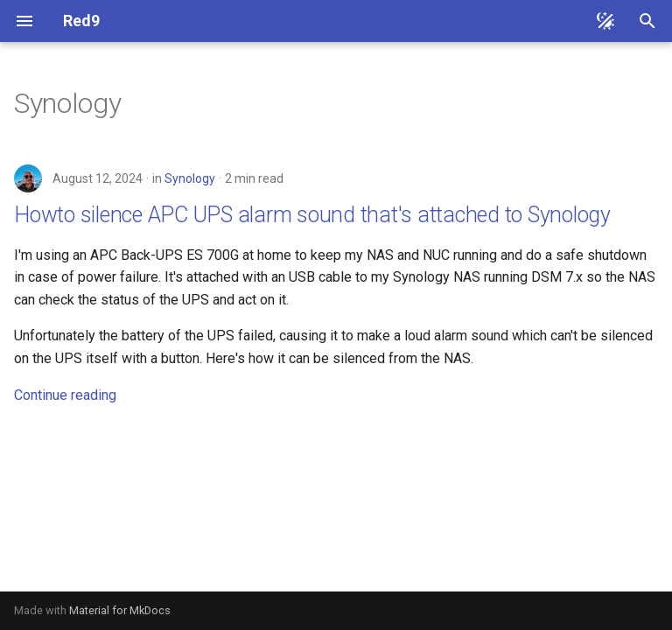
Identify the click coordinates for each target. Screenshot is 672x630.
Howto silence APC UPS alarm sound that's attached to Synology (312, 215)
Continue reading (65, 395)
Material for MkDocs (120, 610)
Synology (190, 178)
